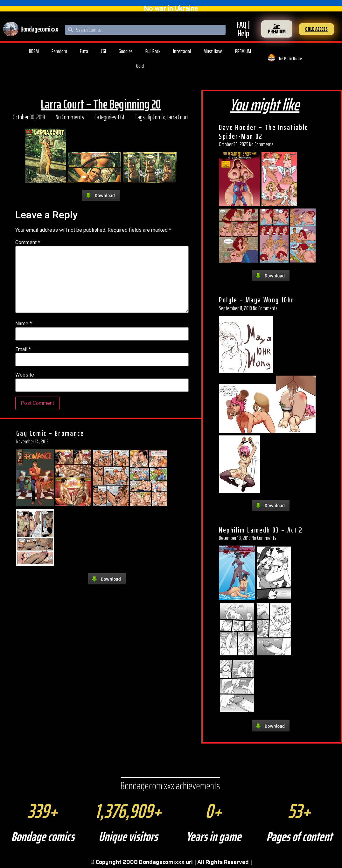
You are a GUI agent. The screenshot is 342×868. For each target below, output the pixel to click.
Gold (140, 66)
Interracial (182, 51)
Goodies (126, 51)
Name (24, 324)
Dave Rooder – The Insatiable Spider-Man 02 (264, 132)
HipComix (156, 117)
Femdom (59, 51)
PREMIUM (243, 51)
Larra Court (178, 117)
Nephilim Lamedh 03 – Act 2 (261, 530)
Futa (84, 51)
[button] (277, 29)
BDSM (34, 51)
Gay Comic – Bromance (50, 433)
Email (23, 349)
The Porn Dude (289, 58)
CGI (103, 51)
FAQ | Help (243, 29)
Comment (28, 243)
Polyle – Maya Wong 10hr (256, 300)
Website (25, 375)
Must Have (213, 51)
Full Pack (153, 51)
